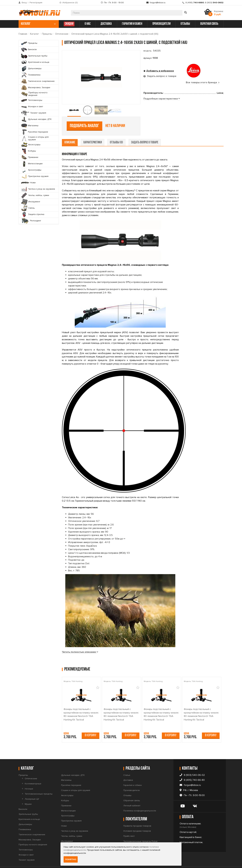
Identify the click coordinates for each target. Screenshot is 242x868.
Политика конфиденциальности (140, 801)
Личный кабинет (132, 796)
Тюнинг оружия (27, 850)
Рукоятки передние (71, 776)
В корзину (91, 726)
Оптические (62, 34)
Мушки (28, 794)
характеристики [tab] (93, 133)
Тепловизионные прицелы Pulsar (140, 832)
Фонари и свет (26, 845)
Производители (132, 781)
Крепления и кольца (29, 810)
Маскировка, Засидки (30, 830)
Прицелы (47, 34)
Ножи (64, 816)
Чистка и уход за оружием (75, 821)
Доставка (128, 770)
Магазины (66, 770)
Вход (24, 3)
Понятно (71, 859)
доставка (106, 24)
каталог (38, 24)
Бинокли (23, 799)
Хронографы (68, 806)
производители (161, 24)
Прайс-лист (129, 826)
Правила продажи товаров (137, 816)
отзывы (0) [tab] (116, 133)
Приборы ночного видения (33, 835)
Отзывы (127, 786)
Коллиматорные (33, 774)
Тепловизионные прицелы (39, 784)
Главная (23, 34)
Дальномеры (25, 815)
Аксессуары (67, 786)
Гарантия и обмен (133, 776)
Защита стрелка (69, 842)
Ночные (29, 779)
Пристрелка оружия (71, 811)
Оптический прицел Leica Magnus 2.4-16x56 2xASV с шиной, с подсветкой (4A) (115, 34)
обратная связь (209, 24)
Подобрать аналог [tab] (166, 99)
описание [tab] (70, 133)
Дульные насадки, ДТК (73, 765)
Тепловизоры (26, 840)
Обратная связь (132, 791)
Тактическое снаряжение (32, 825)
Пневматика (25, 820)
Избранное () (70, 3)
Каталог (35, 34)
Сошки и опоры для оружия (76, 781)
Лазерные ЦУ (32, 789)
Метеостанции (68, 801)
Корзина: (219, 13)
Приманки (66, 796)
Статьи (127, 765)
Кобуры (65, 791)
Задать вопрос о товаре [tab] (161, 76)
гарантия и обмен (132, 24)
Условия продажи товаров (137, 821)
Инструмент (67, 831)
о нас (88, 24)
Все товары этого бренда (203, 82)
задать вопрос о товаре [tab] (145, 133)
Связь (64, 837)
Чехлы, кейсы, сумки (72, 826)
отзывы (185, 24)
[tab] (162, 121)
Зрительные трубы (28, 805)
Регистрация (36, 3)
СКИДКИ (69, 24)
